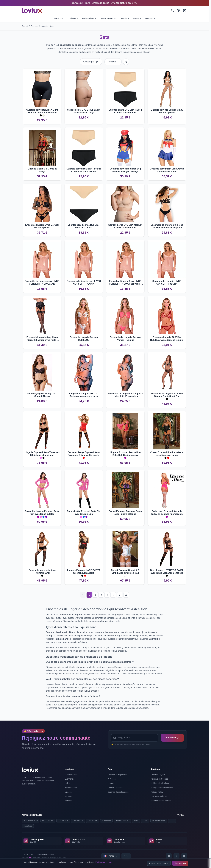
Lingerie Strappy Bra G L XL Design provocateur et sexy (84, 395)
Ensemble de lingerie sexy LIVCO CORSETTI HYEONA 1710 (42, 282)
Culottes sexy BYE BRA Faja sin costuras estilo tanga (84, 111)
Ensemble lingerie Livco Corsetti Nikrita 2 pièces (42, 226)
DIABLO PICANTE (122, 821)
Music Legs (28, 826)
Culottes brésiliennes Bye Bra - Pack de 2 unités (84, 226)
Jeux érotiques (71, 788)
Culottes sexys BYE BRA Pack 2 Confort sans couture (125, 111)
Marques (150, 18)
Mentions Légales (158, 775)
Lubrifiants (73, 18)
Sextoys (58, 18)
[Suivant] (120, 595)
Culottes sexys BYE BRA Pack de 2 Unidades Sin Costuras (84, 170)
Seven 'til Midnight (159, 821)
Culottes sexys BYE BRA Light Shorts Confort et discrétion (42, 111)
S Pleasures (106, 821)
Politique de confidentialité (162, 788)
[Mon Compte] (178, 10)
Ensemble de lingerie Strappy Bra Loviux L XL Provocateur (125, 395)
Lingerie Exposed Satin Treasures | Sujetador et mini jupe (42, 454)
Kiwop (64, 858)
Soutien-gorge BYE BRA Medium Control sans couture (125, 226)
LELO (172, 821)
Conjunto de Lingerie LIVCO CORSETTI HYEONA (167, 282)
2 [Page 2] (95, 595)
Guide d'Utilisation (115, 788)
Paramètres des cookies (161, 801)
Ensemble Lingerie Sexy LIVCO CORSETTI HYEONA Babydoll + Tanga (125, 283)
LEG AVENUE (63, 821)
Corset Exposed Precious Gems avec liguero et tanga (167, 454)
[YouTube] (184, 856)
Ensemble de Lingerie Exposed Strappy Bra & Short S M (167, 395)
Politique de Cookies (159, 779)
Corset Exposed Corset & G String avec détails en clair (125, 572)
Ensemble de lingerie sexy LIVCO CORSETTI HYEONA (84, 282)
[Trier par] (113, 62)
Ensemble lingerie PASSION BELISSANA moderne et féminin (167, 339)
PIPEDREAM (93, 821)
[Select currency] (126, 856)
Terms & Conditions (159, 796)
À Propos (112, 779)
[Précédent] (83, 595)
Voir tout (182, 815)
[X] (176, 856)
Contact (111, 783)
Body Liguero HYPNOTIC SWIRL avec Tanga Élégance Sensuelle (167, 572)
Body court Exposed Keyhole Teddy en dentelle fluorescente (167, 513)
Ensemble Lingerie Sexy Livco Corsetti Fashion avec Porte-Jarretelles (42, 339)
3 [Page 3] (101, 595)
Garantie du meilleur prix (118, 792)
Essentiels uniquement (159, 863)
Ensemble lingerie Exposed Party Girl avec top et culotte (42, 513)
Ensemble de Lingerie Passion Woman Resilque (125, 339)
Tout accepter (180, 863)
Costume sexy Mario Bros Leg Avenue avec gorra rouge (125, 170)
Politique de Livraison (160, 783)
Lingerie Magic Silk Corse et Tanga (42, 170)
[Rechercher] (172, 10)
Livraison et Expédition (117, 775)
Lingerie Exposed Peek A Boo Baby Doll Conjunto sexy (125, 454)
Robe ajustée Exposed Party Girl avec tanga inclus (84, 513)
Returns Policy (157, 792)
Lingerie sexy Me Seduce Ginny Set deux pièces (167, 111)
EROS (145, 821)
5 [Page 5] (113, 595)
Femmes (34, 26)
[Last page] (126, 595)
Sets (52, 26)
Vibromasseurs (71, 775)
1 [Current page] (89, 595)
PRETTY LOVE (48, 821)
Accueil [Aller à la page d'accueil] (25, 26)
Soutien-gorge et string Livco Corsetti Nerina (42, 395)
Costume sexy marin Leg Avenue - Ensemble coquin (167, 170)
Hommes (69, 801)
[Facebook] (169, 856)
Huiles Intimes (90, 18)
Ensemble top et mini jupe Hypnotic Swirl (42, 572)
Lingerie (125, 18)
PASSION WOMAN (31, 821)
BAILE (136, 821)
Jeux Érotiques (108, 18)
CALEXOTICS (78, 821)
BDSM (137, 18)
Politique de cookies (104, 862)
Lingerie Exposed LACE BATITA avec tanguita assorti (84, 572)
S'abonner (172, 738)
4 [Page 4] (107, 595)
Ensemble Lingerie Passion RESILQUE (84, 339)
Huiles (67, 783)
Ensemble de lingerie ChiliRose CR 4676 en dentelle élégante (167, 226)
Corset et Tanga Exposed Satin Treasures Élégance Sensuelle (84, 454)
